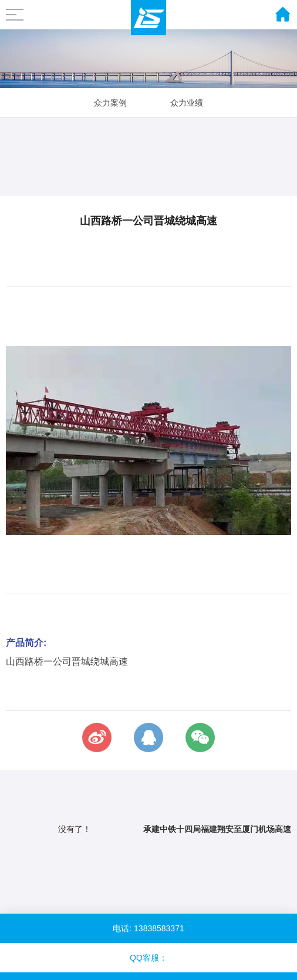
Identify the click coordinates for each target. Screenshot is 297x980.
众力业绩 (187, 103)
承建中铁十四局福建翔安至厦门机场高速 (217, 829)
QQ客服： (148, 958)
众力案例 (110, 103)
